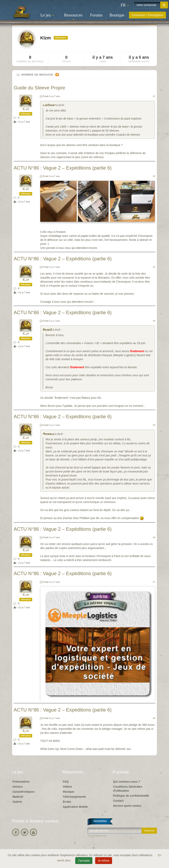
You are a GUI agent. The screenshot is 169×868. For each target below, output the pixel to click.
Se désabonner (97, 836)
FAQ (66, 782)
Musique (69, 792)
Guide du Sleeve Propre (39, 88)
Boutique (117, 15)
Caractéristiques (24, 792)
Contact (118, 801)
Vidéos (67, 787)
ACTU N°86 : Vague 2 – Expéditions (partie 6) (63, 168)
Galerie (17, 802)
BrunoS (47, 330)
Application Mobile (75, 807)
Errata (67, 802)
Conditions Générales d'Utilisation (128, 789)
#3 (154, 267)
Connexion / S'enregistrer (147, 15)
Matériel (18, 797)
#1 (154, 96)
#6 (154, 537)
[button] (125, 5)
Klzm (26, 109)
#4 (154, 321)
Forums (96, 15)
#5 (154, 425)
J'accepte (84, 861)
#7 (154, 582)
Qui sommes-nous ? (127, 782)
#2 (154, 176)
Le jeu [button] (47, 15)
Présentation (21, 782)
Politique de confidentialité (131, 796)
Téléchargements (74, 797)
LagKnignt (49, 105)
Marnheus (48, 434)
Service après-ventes (127, 806)
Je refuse (104, 861)
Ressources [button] (73, 16)
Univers (18, 787)
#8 (154, 718)
